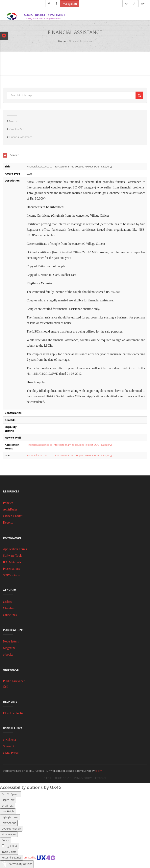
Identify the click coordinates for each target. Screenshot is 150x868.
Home (62, 41)
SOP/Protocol (12, 575)
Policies (8, 503)
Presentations (11, 569)
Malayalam (70, 4)
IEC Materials (12, 562)
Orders (7, 602)
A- (126, 3)
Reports (8, 522)
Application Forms (15, 549)
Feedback (101, 778)
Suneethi (9, 746)
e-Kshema (9, 740)
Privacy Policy (83, 778)
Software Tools (13, 556)
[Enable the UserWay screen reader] (10, 794)
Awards (12, 121)
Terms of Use (63, 778)
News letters (11, 641)
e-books (8, 654)
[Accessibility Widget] (17, 864)
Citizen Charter (13, 516)
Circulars (9, 608)
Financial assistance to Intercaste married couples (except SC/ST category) (69, 445)
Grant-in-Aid (15, 129)
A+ (143, 3)
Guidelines (10, 615)
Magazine (9, 648)
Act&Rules (10, 509)
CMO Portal (11, 753)
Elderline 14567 (13, 713)
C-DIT (99, 771)
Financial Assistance (20, 137)
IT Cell (48, 778)
